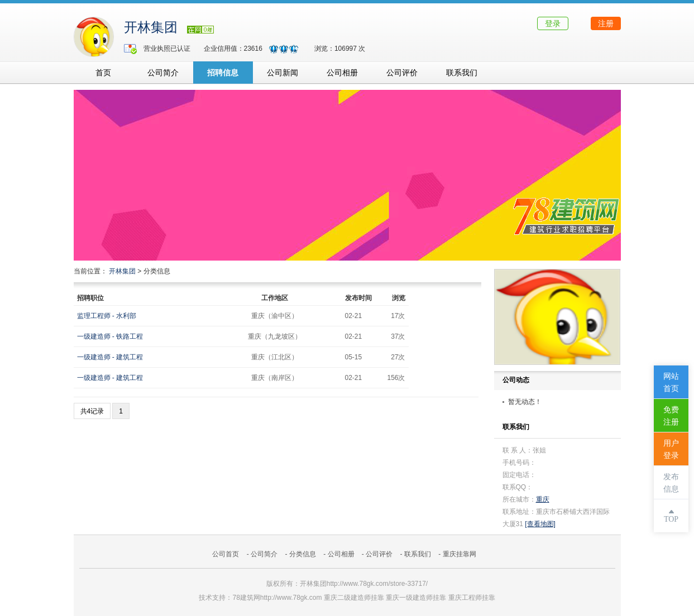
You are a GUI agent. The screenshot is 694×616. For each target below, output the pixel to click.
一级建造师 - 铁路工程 (110, 336)
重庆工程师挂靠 (472, 598)
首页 (103, 73)
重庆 (543, 499)
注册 (606, 23)
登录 (553, 23)
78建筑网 (246, 598)
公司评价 (402, 73)
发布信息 (671, 483)
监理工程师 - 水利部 (107, 316)
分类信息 (303, 554)
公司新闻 (283, 73)
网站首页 (671, 382)
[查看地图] (540, 524)
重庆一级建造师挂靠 (416, 598)
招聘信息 (223, 73)
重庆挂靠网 (460, 554)
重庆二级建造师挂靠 (354, 598)
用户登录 (671, 449)
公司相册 (342, 73)
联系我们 (462, 73)
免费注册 (671, 416)
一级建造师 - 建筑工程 (110, 357)
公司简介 (163, 73)
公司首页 (226, 554)
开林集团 (151, 27)
